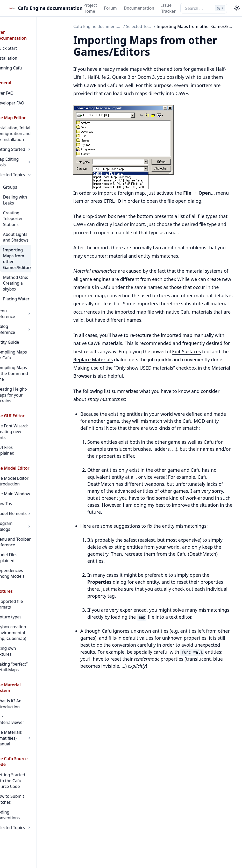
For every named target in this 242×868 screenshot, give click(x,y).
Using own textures (28, 555)
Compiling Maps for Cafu (29, 303)
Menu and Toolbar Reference (27, 460)
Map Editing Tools (32, 147)
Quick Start (20, 37)
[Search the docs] (204, 8)
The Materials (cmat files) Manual (32, 624)
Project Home (90, 8)
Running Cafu (23, 56)
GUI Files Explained (28, 377)
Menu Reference (32, 270)
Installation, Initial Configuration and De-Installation (31, 122)
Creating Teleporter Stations (35, 192)
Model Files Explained (30, 473)
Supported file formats (31, 514)
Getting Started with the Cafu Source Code (30, 655)
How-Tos (18, 428)
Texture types (22, 524)
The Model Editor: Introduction (26, 405)
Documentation (139, 8)
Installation (20, 46)
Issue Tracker (168, 8)
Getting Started (32, 138)
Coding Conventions (29, 678)
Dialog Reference (32, 280)
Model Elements (32, 438)
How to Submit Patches (32, 668)
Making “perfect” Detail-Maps (26, 568)
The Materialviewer (28, 611)
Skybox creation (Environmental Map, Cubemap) (30, 539)
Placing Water (30, 258)
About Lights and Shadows (33, 208)
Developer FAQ (24, 91)
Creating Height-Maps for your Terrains (31, 334)
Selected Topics (32, 157)
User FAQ (18, 81)
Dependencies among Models (31, 486)
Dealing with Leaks (35, 179)
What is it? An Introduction (22, 599)
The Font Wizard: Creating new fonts (28, 365)
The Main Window (27, 418)
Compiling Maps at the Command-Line (31, 318)
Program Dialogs (32, 448)
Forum (110, 8)
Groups (24, 170)
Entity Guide (21, 290)
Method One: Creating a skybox (34, 245)
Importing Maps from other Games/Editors (32, 226)
